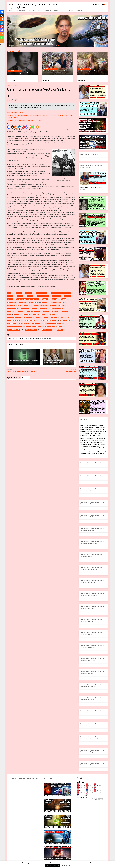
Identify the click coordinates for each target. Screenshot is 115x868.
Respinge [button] (56, 865)
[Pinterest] (23, 127)
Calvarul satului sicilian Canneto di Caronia (21, 371)
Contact (79, 11)
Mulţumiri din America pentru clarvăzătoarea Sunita (25, 120)
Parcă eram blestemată (16, 113)
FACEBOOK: (25, 378)
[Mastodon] (27, 127)
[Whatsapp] (34, 127)
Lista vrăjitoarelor (20, 11)
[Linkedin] (20, 127)
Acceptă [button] (48, 865)
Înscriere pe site (69, 11)
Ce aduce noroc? (70, 371)
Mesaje (39, 11)
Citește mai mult (65, 865)
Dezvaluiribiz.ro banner (29, 39)
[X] (12, 127)
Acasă (11, 11)
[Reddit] (16, 127)
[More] (37, 127)
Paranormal (58, 11)
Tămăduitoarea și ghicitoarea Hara (19, 73)
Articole (31, 11)
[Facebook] (9, 127)
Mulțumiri (48, 11)
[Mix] (30, 127)
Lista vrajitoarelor (15, 71)
